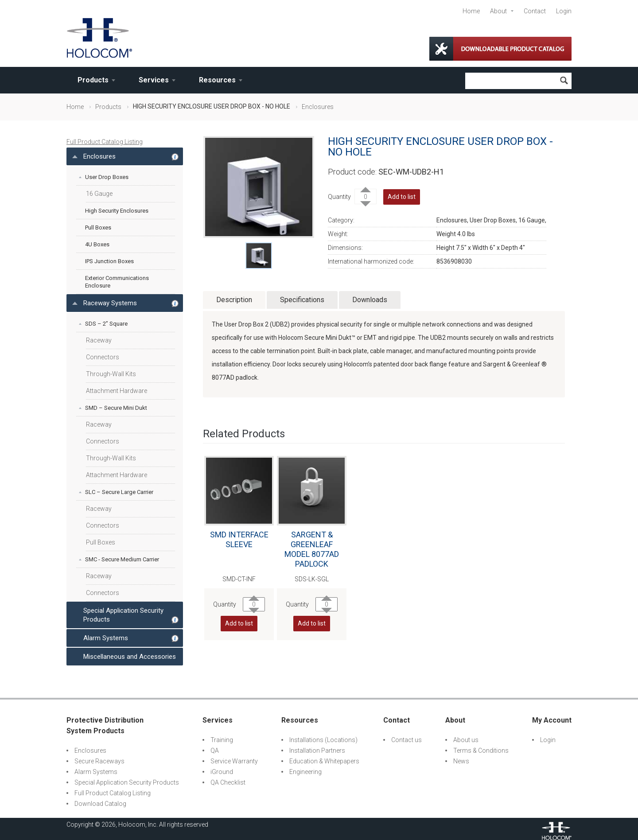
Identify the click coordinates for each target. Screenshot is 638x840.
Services (154, 80)
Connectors (103, 357)
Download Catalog (100, 804)
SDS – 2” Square (106, 324)
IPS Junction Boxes (109, 261)
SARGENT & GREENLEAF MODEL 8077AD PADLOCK (312, 549)
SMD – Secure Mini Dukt (116, 408)
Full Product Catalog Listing (105, 142)
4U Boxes (97, 244)
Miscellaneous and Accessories (130, 657)
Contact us (407, 740)
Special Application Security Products (123, 615)
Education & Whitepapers (324, 761)
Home (471, 11)
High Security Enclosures (117, 211)
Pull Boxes (98, 227)
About (498, 11)
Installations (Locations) (323, 740)
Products (93, 80)
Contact (535, 11)
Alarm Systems (106, 638)
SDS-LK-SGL (312, 579)
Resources (217, 80)
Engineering (305, 772)
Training (222, 740)
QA (215, 751)
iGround (222, 772)
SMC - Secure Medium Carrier (122, 559)
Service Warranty (234, 761)
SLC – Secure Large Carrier (119, 492)
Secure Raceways (99, 761)
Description (234, 300)
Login (564, 11)
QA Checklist (228, 782)
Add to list (402, 197)
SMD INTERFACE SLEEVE (239, 539)
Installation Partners (317, 751)
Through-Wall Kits (111, 374)
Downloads (370, 300)
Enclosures (318, 107)
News (461, 761)
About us (466, 740)
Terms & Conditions (481, 751)
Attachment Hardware (117, 391)
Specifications (302, 300)
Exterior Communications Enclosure (117, 282)
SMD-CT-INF (239, 579)
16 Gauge (99, 194)
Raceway (99, 340)
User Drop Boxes (107, 177)
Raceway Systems (110, 303)
